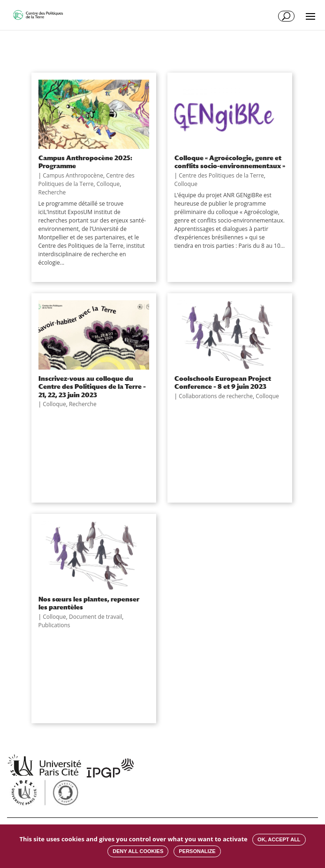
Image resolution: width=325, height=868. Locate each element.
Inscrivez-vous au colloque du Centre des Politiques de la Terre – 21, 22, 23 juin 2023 (92, 386)
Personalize (197, 851)
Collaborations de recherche (216, 396)
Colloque (108, 184)
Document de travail (95, 617)
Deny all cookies (138, 851)
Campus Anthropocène (73, 175)
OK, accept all (279, 839)
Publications (54, 625)
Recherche (52, 192)
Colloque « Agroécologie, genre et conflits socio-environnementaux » (230, 162)
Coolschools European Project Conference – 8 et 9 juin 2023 (223, 382)
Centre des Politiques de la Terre (87, 180)
